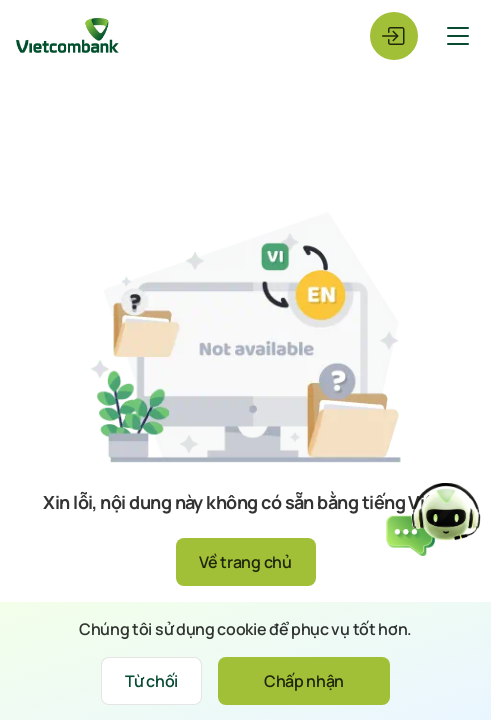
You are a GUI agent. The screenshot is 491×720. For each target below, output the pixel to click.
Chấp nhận (304, 681)
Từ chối (151, 681)
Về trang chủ (245, 562)
